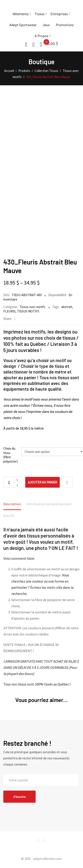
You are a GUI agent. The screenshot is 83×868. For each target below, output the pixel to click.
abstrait (67, 307)
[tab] (12, 504)
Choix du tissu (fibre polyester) (11, 455)
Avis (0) (9, 516)
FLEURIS (9, 311)
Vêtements (20, 14)
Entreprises (59, 14)
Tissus (40, 14)
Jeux (46, 25)
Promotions (65, 25)
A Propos (41, 36)
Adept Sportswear (23, 25)
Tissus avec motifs (32, 307)
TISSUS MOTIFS (28, 311)
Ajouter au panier (42, 482)
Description (12, 504)
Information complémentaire (49, 504)
